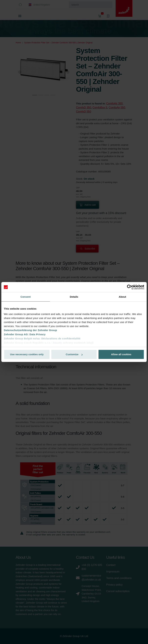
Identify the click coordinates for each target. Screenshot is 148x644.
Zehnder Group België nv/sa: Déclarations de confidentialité (42, 339)
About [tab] (122, 297)
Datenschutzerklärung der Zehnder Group (30, 330)
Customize (74, 354)
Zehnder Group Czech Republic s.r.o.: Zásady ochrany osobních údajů (49, 343)
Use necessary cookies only (27, 354)
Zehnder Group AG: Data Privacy (25, 334)
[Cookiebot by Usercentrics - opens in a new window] (129, 287)
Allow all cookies (121, 354)
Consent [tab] (26, 297)
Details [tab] (74, 297)
